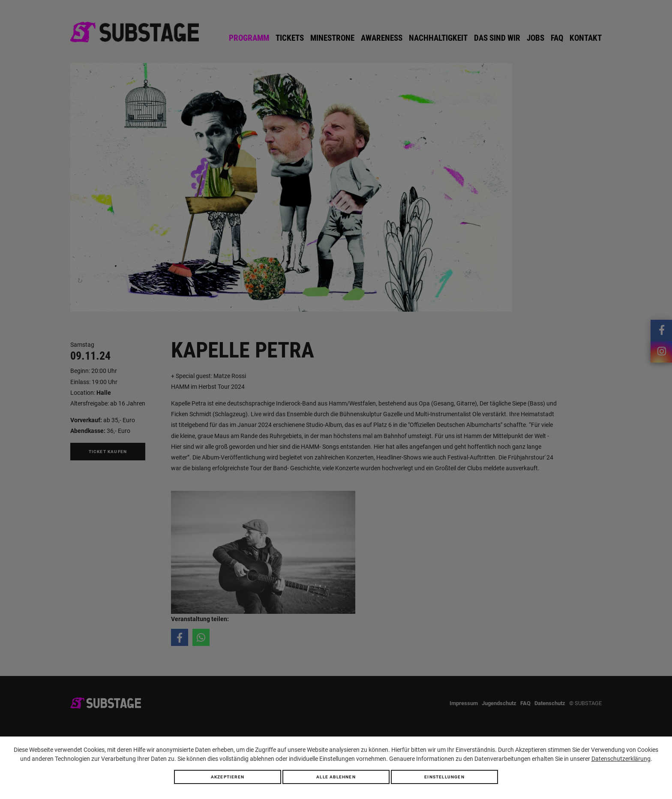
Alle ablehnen (336, 777)
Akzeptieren (228, 777)
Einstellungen (444, 777)
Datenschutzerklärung (621, 759)
